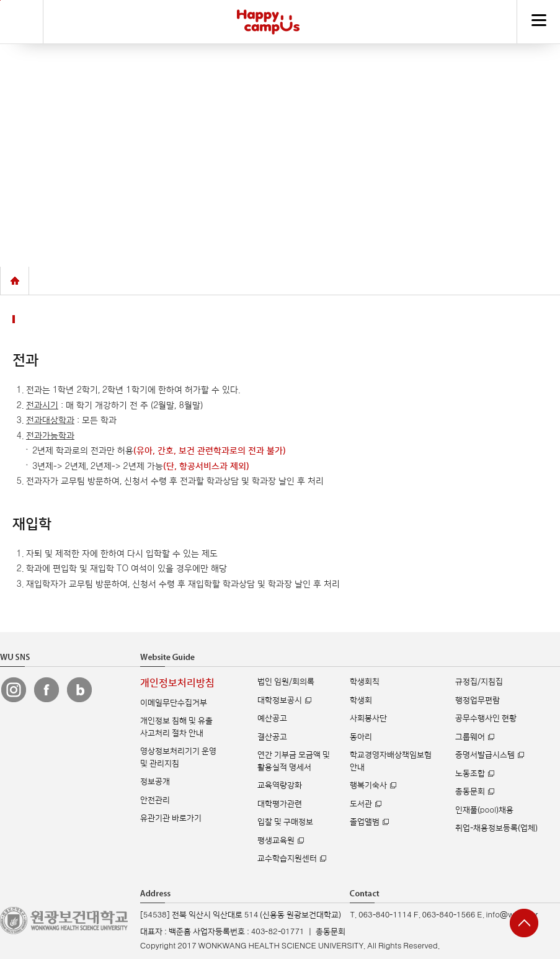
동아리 (361, 737)
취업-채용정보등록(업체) (496, 828)
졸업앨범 (365, 822)
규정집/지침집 (479, 682)
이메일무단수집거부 (174, 703)
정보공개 (155, 782)
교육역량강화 (280, 785)
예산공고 (272, 718)
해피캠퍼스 (268, 22)
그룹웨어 (470, 737)
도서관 (361, 804)
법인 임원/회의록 (286, 682)
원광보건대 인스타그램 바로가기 (14, 690)
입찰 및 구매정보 (285, 822)
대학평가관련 (280, 804)
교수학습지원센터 (287, 859)
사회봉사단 (368, 718)
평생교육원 (276, 841)
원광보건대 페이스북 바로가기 (47, 690)
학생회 (361, 700)
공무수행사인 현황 (486, 718)
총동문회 (470, 792)
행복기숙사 (368, 785)
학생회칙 (365, 682)
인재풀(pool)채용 (484, 810)
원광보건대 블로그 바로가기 (79, 690)
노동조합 (470, 774)
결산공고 (272, 737)
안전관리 (155, 800)
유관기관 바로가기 (171, 818)
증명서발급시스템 (485, 755)
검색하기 (22, 22)
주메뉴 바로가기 (0, 0)
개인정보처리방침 (177, 683)
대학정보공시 (280, 700)
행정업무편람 (478, 700)
